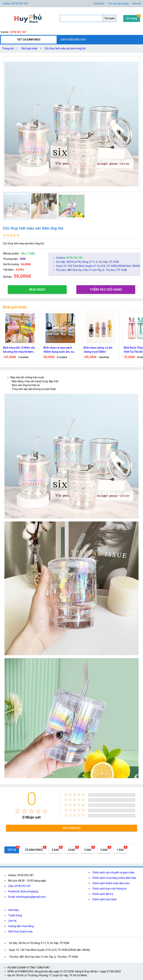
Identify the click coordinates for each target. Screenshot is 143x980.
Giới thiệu (99, 4)
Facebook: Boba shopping (23, 891)
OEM (23, 259)
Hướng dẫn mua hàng (21, 926)
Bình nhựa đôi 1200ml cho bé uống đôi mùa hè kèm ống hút (19, 350)
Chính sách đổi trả (103, 894)
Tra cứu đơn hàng (118, 4)
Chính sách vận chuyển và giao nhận (113, 872)
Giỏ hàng (132, 18)
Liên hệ (136, 4)
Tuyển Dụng (15, 915)
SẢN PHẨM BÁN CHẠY (73, 40)
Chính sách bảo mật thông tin (109, 889)
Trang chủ (10, 48)
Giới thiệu (14, 910)
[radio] (18, 811)
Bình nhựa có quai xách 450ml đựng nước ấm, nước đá (60, 350)
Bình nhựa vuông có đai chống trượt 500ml (98, 350)
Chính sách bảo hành (105, 899)
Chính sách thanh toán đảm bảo (111, 883)
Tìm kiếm (110, 18)
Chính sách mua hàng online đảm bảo (114, 878)
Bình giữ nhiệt (30, 48)
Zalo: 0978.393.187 (19, 886)
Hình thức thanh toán (20, 932)
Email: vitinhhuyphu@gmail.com (27, 897)
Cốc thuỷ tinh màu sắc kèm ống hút (65, 48)
